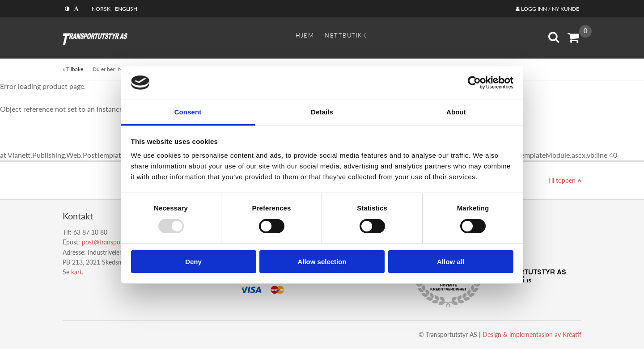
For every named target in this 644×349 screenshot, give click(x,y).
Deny (193, 262)
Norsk (101, 9)
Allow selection (322, 262)
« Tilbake (73, 69)
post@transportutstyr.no (115, 242)
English (126, 9)
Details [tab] (322, 112)
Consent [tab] (188, 112)
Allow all (451, 262)
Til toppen (565, 180)
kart (76, 272)
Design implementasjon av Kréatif (532, 334)
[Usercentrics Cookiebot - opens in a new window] (474, 83)
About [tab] (456, 112)
